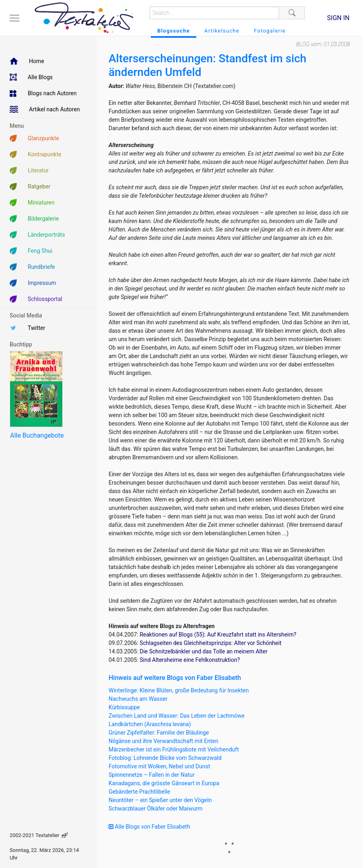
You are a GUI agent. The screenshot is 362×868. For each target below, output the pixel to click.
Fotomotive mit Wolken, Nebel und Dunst (159, 766)
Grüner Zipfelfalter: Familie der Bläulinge (159, 733)
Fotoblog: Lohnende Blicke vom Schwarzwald (165, 758)
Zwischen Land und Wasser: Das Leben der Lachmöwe (177, 716)
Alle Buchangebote (37, 435)
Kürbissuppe (124, 707)
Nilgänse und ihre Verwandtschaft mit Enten (164, 741)
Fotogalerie (270, 31)
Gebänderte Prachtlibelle (139, 792)
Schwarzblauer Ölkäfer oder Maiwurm (156, 809)
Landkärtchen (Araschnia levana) (150, 724)
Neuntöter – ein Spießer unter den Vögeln (160, 800)
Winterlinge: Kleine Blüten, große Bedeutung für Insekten (179, 690)
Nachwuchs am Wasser (138, 699)
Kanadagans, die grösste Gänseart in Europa (164, 783)
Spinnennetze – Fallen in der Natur (152, 775)
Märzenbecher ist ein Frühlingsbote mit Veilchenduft (174, 749)
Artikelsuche (222, 31)
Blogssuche (174, 31)
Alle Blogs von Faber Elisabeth (149, 827)
